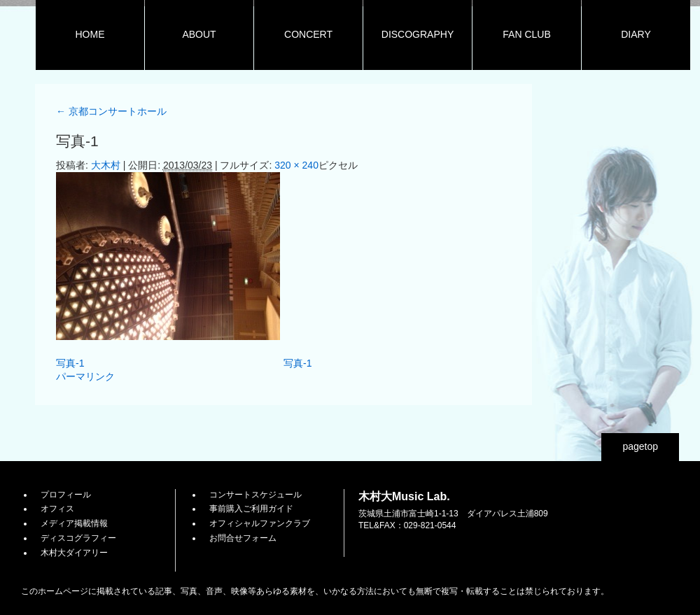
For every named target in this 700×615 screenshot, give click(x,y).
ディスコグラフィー (78, 538)
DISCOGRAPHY (418, 34)
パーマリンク (85, 376)
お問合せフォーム (243, 538)
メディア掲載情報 (74, 523)
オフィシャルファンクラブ (260, 523)
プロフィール (66, 495)
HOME (90, 34)
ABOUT (199, 34)
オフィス (57, 509)
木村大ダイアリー (74, 553)
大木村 (106, 165)
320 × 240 (296, 165)
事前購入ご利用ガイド (251, 509)
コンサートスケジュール (255, 495)
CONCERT (308, 34)
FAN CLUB (526, 34)
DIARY (636, 34)
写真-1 (70, 363)
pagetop (640, 446)
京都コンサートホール (111, 111)
